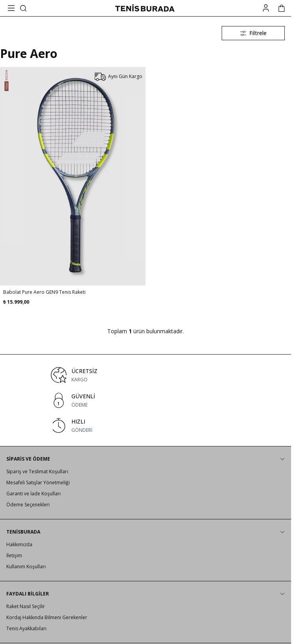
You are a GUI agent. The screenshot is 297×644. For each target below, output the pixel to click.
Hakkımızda (19, 544)
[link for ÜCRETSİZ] (146, 375)
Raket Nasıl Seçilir (26, 606)
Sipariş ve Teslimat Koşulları (37, 471)
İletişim (14, 555)
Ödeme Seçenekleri (28, 505)
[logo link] (145, 8)
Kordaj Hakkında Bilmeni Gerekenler (47, 617)
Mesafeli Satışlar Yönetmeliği (38, 483)
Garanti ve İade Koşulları (34, 494)
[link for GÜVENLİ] (146, 400)
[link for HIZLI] (146, 426)
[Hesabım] (266, 8)
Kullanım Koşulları (26, 567)
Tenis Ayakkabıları (26, 628)
